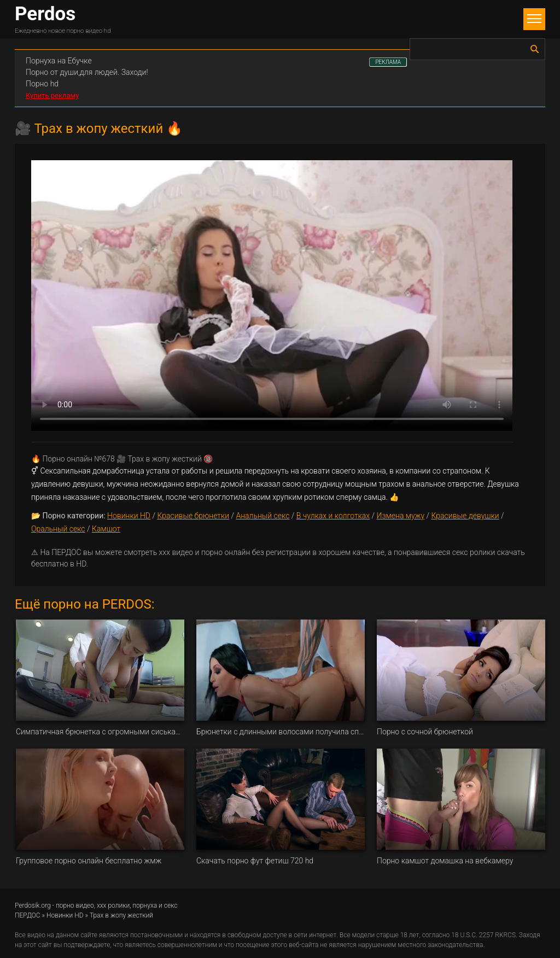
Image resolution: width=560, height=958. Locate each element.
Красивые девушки (465, 516)
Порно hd (42, 84)
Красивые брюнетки (193, 516)
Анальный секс (262, 516)
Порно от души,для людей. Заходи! (87, 72)
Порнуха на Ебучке (59, 61)
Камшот (106, 529)
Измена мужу (401, 516)
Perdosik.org (33, 906)
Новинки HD (129, 516)
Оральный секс (58, 529)
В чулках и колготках (333, 516)
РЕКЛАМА (388, 62)
